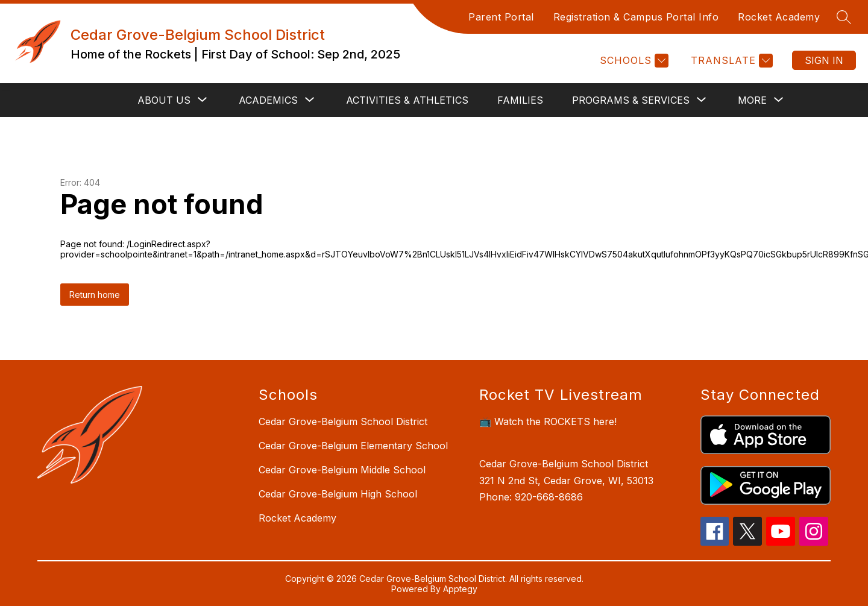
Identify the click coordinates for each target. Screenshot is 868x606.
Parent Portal (501, 17)
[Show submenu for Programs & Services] (631, 100)
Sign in (824, 60)
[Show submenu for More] (752, 100)
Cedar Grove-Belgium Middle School (342, 470)
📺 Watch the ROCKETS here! (548, 421)
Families (520, 100)
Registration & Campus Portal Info (636, 17)
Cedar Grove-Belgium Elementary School (353, 446)
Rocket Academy (779, 17)
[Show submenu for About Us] (164, 100)
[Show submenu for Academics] (268, 100)
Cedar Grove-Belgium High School (338, 494)
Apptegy (460, 589)
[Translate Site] (730, 61)
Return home (95, 295)
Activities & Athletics (407, 100)
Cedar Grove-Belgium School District (343, 421)
